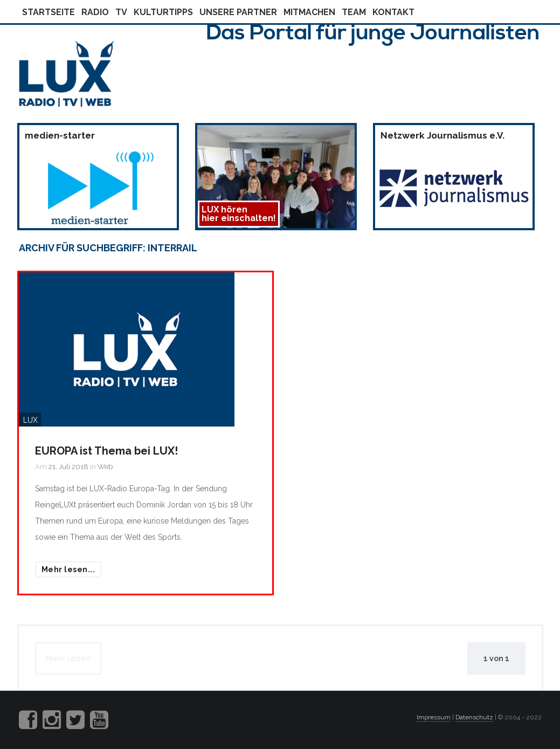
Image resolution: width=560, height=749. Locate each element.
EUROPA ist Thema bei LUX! (106, 451)
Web (105, 467)
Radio (95, 12)
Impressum (434, 717)
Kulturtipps (163, 12)
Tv (121, 12)
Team (354, 12)
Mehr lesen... (68, 569)
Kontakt (393, 12)
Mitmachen (309, 12)
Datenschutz (474, 717)
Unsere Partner (238, 12)
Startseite (49, 12)
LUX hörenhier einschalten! (239, 214)
